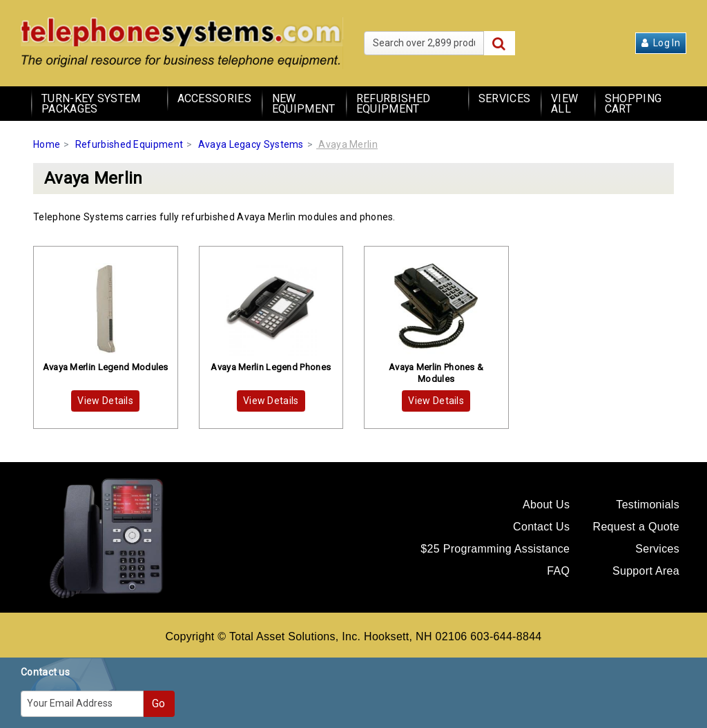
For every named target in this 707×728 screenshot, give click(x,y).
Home (47, 144)
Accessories (214, 98)
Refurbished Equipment (393, 104)
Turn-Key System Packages (91, 104)
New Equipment (304, 104)
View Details (105, 401)
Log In (661, 43)
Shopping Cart (633, 104)
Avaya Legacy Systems (251, 144)
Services (504, 98)
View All (564, 104)
